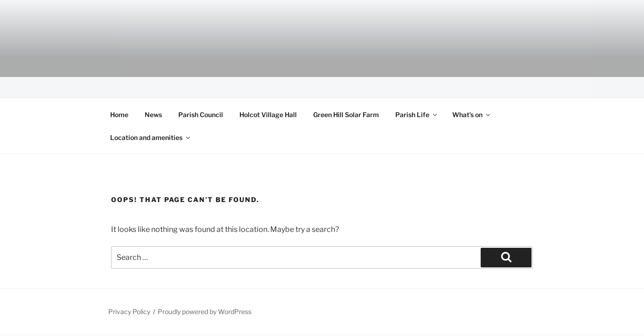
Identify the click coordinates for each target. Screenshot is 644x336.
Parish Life (417, 115)
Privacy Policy (129, 311)
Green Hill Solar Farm (346, 115)
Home (119, 115)
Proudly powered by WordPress (205, 311)
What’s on (472, 115)
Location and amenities (151, 137)
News (153, 115)
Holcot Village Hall (268, 115)
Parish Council (201, 115)
